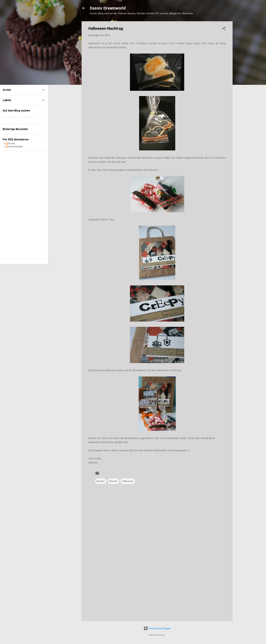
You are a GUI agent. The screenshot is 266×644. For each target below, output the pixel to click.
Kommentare (14, 147)
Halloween (128, 481)
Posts (10, 143)
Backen (101, 481)
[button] (224, 29)
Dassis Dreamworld (108, 8)
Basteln (113, 481)
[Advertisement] (157, 589)
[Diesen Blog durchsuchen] (24, 117)
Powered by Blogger (157, 628)
